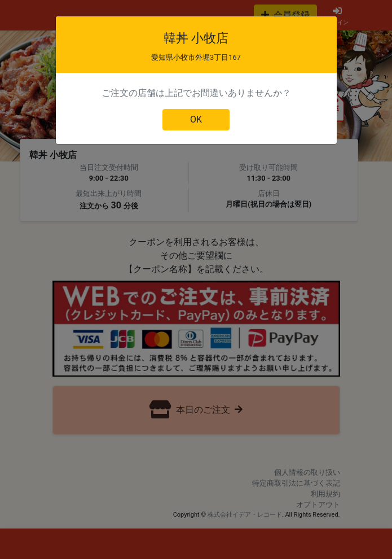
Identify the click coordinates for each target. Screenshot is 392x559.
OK (196, 119)
